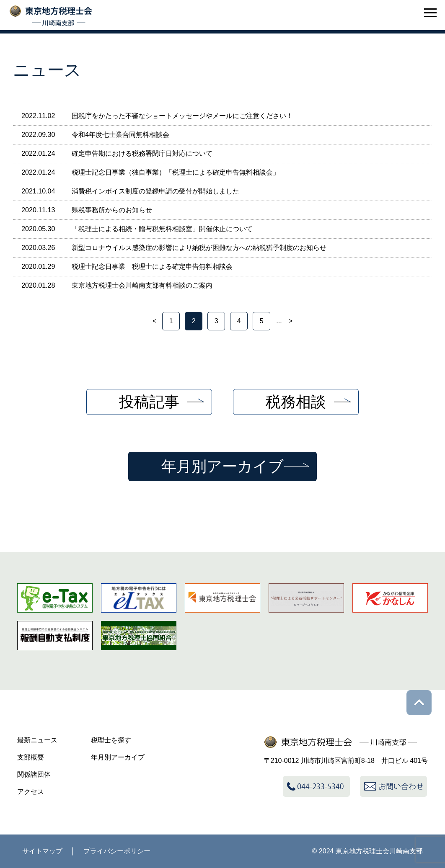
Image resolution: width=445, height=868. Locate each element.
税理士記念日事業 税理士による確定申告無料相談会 (152, 267)
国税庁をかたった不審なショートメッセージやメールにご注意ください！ (182, 116)
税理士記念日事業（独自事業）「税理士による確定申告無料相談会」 (176, 172)
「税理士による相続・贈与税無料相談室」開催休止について (162, 229)
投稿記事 (149, 402)
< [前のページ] (154, 321)
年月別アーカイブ (222, 466)
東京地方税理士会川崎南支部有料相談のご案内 (142, 285)
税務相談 (296, 402)
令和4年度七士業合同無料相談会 (120, 135)
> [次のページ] (291, 321)
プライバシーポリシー (117, 851)
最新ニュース (37, 740)
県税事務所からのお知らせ (112, 210)
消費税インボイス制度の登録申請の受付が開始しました (155, 191)
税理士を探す (111, 740)
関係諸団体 (34, 774)
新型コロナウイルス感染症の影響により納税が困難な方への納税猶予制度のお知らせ (199, 248)
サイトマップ (42, 851)
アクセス (31, 792)
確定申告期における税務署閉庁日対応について (142, 153)
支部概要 (31, 757)
